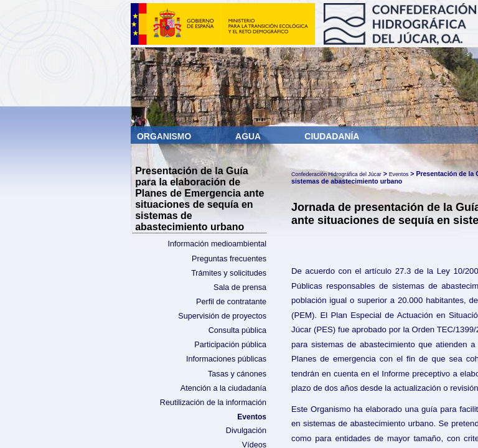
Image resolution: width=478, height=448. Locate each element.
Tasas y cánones (237, 374)
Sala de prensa (240, 287)
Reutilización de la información (213, 403)
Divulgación (246, 431)
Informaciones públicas (226, 359)
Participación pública (230, 345)
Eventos (252, 417)
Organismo (165, 136)
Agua (249, 136)
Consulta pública (237, 330)
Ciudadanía (332, 136)
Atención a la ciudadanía (223, 388)
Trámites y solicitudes (229, 273)
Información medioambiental (217, 244)
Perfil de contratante (231, 302)
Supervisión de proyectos (222, 316)
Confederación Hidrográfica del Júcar (336, 174)
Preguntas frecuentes (229, 259)
